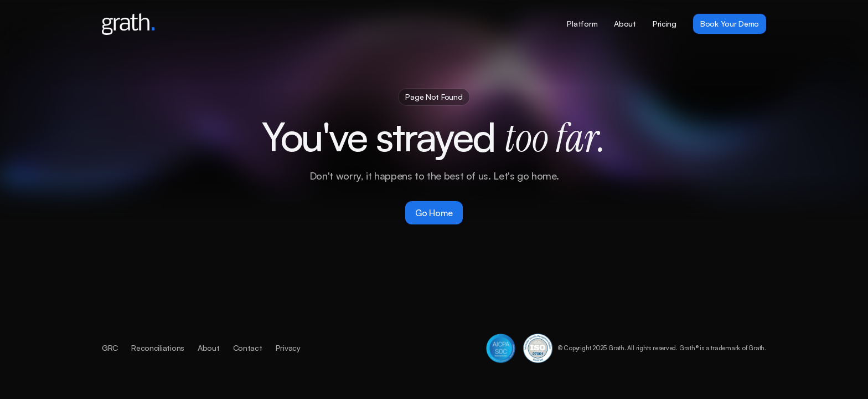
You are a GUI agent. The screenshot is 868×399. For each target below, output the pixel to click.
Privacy (288, 348)
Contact (248, 348)
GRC (110, 348)
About (209, 348)
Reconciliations (158, 348)
